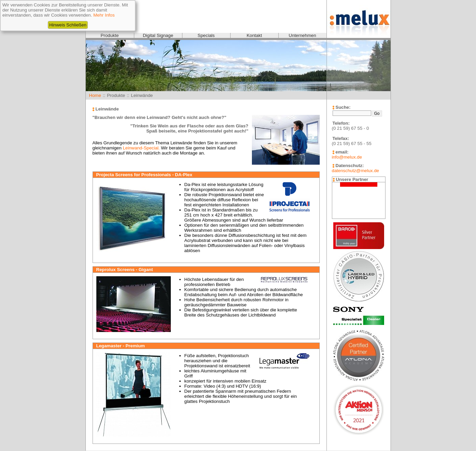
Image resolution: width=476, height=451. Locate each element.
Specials (206, 35)
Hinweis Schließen (68, 25)
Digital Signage (158, 35)
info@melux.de (347, 157)
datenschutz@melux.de (355, 171)
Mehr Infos (104, 15)
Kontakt (254, 35)
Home (95, 95)
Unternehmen (303, 35)
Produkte (110, 35)
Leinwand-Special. (141, 148)
